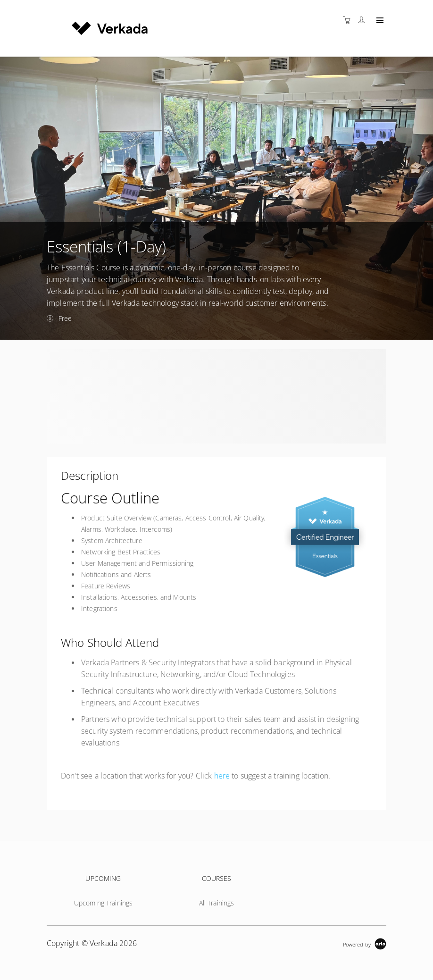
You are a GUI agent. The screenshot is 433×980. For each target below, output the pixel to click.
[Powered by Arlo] (365, 943)
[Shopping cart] (349, 20)
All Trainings (217, 903)
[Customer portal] (364, 20)
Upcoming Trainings (104, 903)
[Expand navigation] (379, 21)
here (222, 776)
